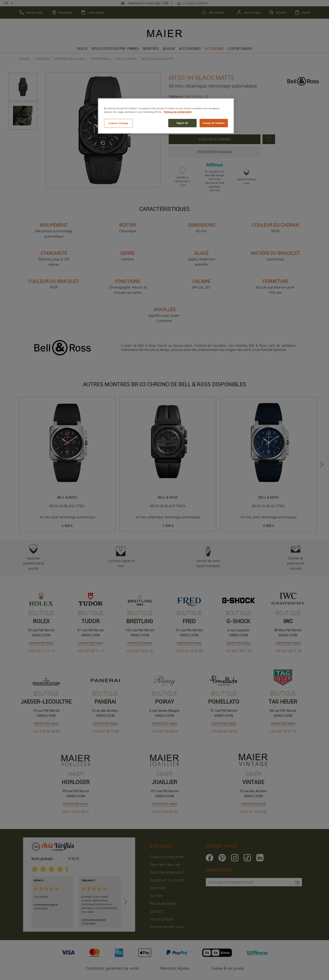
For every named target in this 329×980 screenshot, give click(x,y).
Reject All (182, 123)
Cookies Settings (118, 123)
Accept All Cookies (214, 123)
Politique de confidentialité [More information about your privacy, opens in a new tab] (178, 112)
